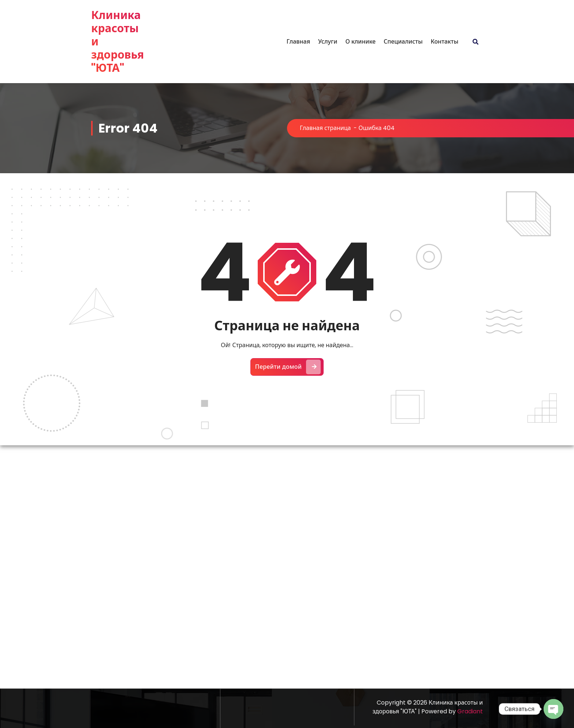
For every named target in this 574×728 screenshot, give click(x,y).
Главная (298, 42)
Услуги (328, 42)
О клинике (360, 42)
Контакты (444, 42)
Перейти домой (288, 366)
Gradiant (470, 711)
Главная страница (325, 128)
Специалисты (403, 42)
